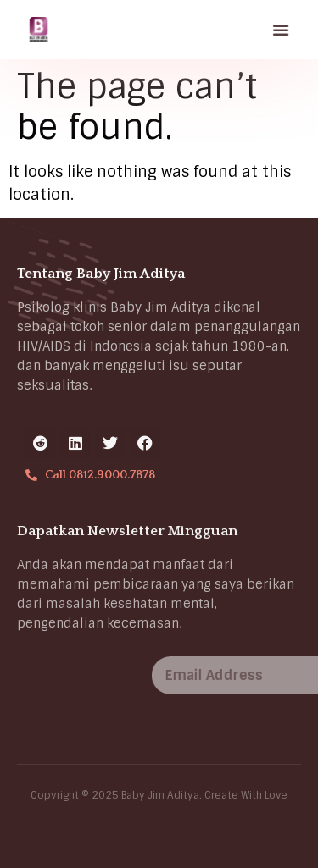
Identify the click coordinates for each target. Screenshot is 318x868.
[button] (282, 30)
